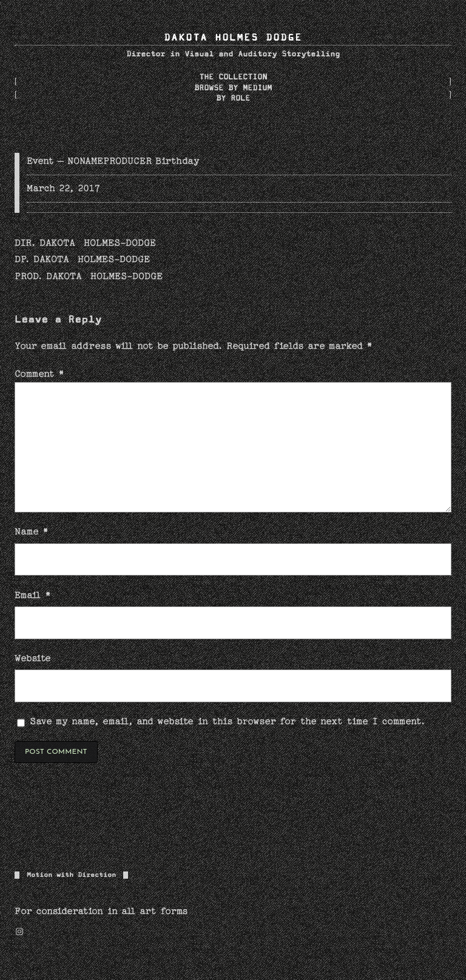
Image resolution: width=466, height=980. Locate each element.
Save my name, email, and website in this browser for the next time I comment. (228, 721)
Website (33, 658)
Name (32, 531)
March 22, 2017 (63, 188)
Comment (39, 374)
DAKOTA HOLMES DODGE (233, 38)
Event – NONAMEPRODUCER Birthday (113, 161)
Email (33, 595)
